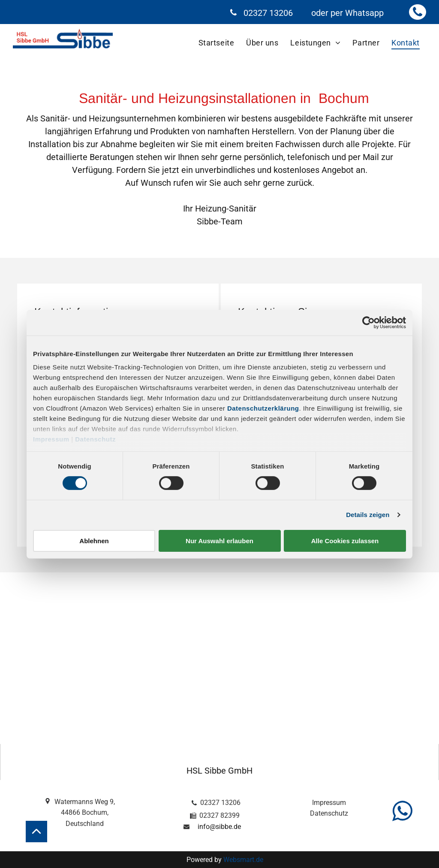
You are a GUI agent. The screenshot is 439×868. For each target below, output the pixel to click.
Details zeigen (368, 515)
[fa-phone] (418, 16)
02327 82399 (219, 815)
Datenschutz (95, 439)
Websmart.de (243, 860)
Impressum (51, 439)
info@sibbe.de (219, 827)
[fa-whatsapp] (402, 823)
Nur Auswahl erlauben (219, 541)
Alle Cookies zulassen (345, 541)
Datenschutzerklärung (263, 408)
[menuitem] (217, 43)
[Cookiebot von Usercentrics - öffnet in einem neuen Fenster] (368, 322)
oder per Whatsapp (347, 13)
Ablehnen (94, 541)
